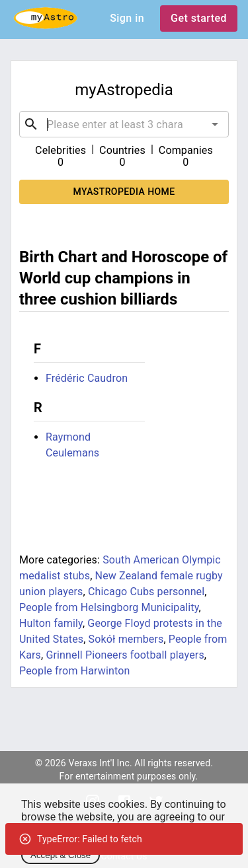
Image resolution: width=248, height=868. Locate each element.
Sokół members (126, 639)
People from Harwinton (75, 671)
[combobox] (124, 124)
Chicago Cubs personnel (146, 592)
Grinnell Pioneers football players (125, 655)
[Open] (215, 124)
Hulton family (51, 623)
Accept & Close (61, 855)
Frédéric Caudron (87, 378)
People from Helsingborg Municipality (109, 607)
